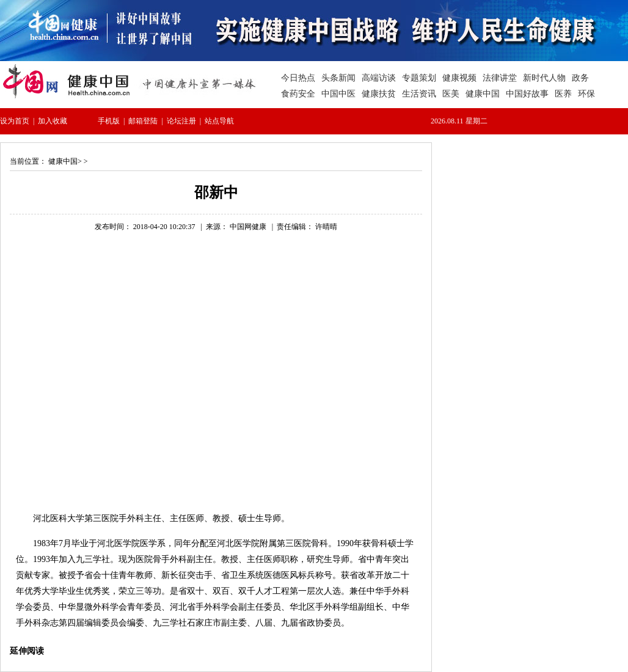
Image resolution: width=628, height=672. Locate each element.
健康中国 (63, 161)
